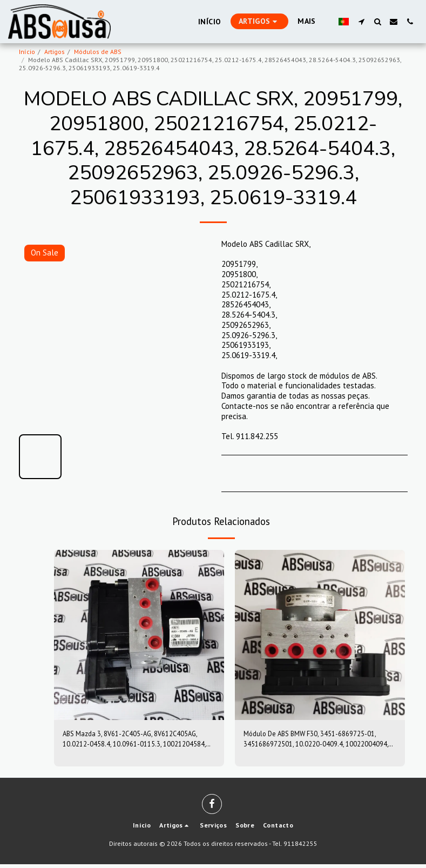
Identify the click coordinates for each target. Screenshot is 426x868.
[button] (361, 22)
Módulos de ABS (98, 52)
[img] (139, 635)
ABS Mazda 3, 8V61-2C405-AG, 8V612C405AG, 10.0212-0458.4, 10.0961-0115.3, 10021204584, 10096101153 (133, 741)
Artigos (55, 52)
